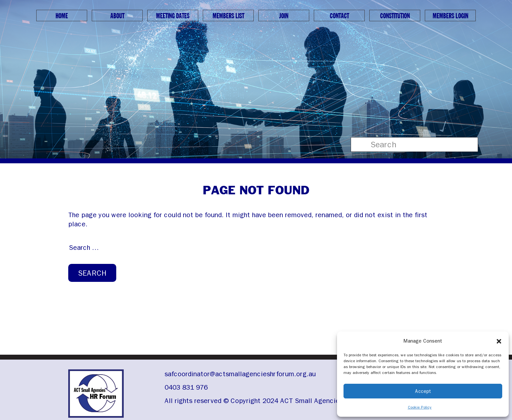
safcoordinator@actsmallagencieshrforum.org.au (240, 374)
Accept (423, 391)
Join (284, 16)
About (117, 16)
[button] (499, 341)
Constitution (395, 16)
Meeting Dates (173, 16)
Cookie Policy (420, 407)
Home (62, 16)
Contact (339, 16)
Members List (228, 16)
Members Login (450, 16)
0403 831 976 (186, 387)
